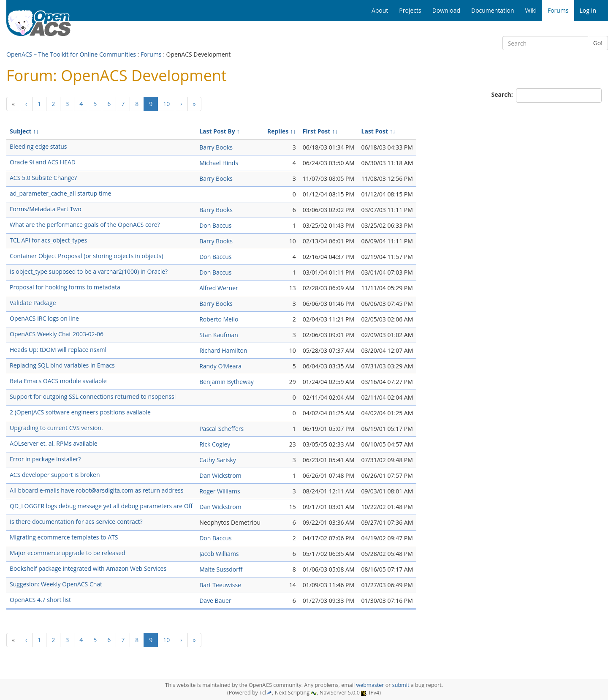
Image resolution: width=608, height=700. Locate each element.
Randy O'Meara (220, 366)
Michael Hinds (219, 163)
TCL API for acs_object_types (48, 240)
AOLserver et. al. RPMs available (54, 443)
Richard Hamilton (223, 350)
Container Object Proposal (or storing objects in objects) (86, 256)
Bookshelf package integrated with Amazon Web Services (88, 568)
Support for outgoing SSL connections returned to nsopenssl (93, 396)
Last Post (375, 131)
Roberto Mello (219, 319)
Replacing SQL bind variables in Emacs (62, 365)
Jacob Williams (219, 554)
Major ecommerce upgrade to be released (68, 553)
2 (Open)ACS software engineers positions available (80, 412)
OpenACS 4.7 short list (40, 600)
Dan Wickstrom (220, 475)
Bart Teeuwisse (220, 585)
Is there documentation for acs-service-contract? (76, 522)
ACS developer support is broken (55, 475)
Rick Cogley (215, 444)
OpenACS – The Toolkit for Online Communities (71, 54)
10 (166, 104)
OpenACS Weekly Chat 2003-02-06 (57, 334)
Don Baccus (215, 225)
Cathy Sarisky (218, 460)
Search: (503, 94)
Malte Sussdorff (221, 569)
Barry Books (216, 147)
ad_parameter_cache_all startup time (60, 193)
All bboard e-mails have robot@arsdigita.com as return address (96, 490)
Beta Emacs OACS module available (58, 381)
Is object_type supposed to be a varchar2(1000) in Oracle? (89, 271)
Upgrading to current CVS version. (56, 428)
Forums (151, 54)
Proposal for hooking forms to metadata (65, 287)
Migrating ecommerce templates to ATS (64, 537)
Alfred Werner (219, 288)
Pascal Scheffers (221, 429)
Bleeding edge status (38, 146)
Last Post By (217, 131)
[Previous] (13, 104)
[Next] (181, 104)
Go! (598, 43)
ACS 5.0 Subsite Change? (43, 178)
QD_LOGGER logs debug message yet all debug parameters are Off (101, 506)
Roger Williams (220, 491)
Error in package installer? (45, 459)
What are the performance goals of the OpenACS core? (85, 225)
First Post (316, 131)
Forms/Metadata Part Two (46, 209)
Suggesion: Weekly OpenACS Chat (56, 584)
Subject (21, 131)
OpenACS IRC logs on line (44, 318)
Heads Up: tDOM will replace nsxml (58, 350)
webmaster (370, 685)
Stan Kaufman (219, 335)
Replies (278, 131)
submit (401, 685)
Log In (588, 10)
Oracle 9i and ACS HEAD (43, 162)
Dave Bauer (215, 601)
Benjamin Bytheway (227, 382)
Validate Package (33, 303)
